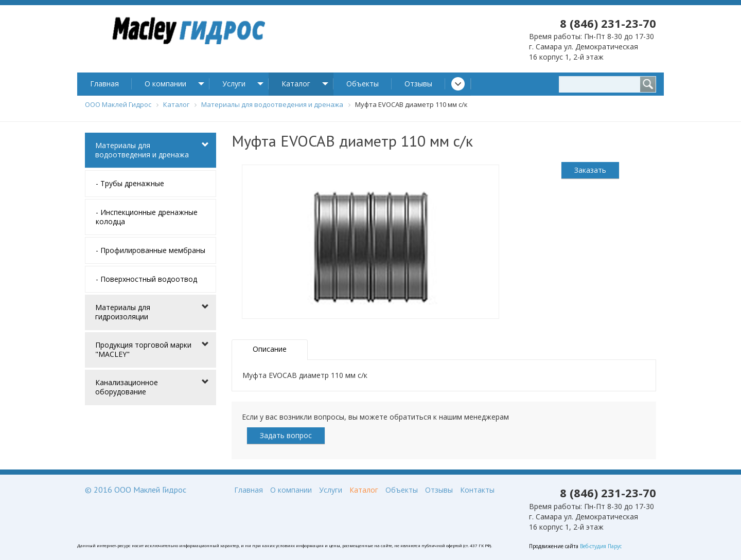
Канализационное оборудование (127, 387)
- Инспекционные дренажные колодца (147, 217)
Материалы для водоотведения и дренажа (142, 150)
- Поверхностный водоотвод (146, 279)
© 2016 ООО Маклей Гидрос (136, 490)
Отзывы (418, 84)
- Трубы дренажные (130, 183)
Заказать (590, 170)
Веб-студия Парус (601, 546)
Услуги (234, 84)
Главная (104, 84)
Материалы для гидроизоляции (123, 312)
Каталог (296, 84)
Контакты (477, 490)
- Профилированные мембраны (151, 250)
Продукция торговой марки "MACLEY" (143, 349)
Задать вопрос (286, 435)
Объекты (363, 84)
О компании (165, 84)
